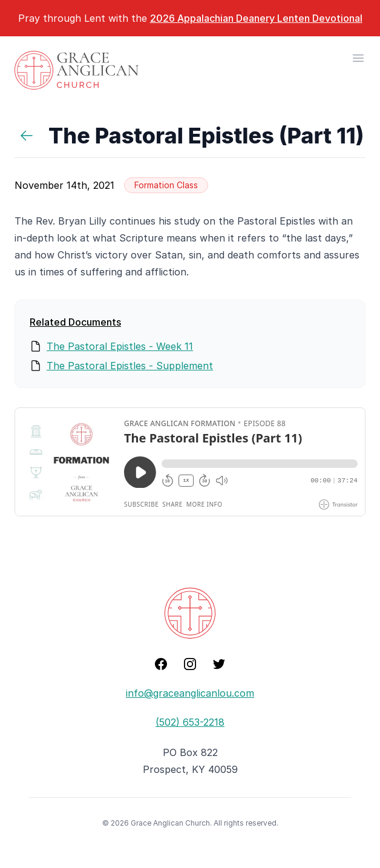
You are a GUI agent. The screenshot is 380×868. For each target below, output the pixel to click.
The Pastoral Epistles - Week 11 (120, 346)
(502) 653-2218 (190, 722)
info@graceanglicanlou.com (190, 693)
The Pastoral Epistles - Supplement (130, 366)
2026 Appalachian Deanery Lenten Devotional (256, 18)
